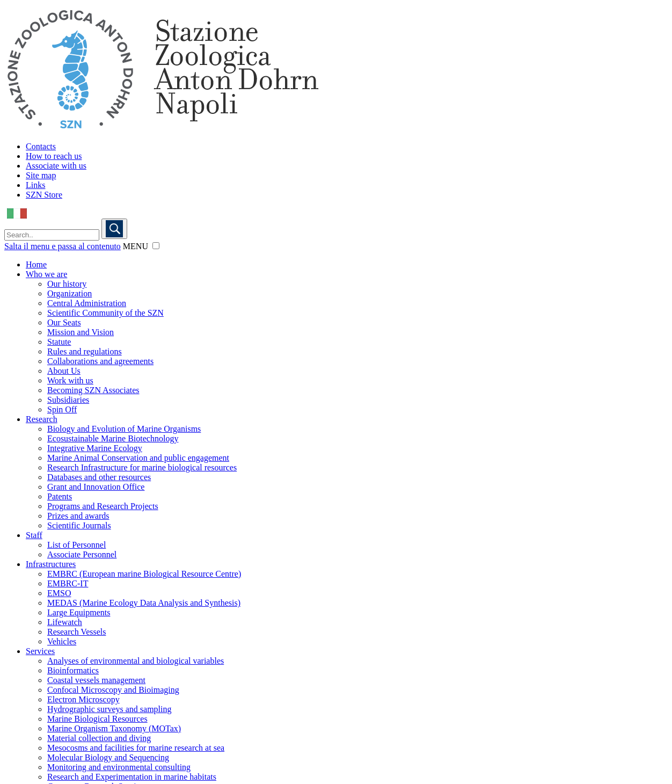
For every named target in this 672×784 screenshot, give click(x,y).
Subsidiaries (68, 400)
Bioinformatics (73, 670)
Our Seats (64, 322)
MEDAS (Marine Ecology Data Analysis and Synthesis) (144, 603)
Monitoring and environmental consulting (119, 767)
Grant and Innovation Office (96, 487)
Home (36, 264)
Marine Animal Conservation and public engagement (138, 458)
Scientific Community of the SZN (105, 313)
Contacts (41, 146)
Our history (67, 284)
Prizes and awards (78, 516)
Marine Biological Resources (97, 719)
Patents (60, 496)
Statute (59, 342)
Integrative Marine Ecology (95, 448)
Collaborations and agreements (100, 361)
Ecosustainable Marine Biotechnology (113, 438)
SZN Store (44, 195)
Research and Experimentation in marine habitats (132, 777)
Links (35, 185)
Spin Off (62, 409)
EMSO (59, 593)
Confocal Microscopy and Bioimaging (113, 690)
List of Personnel (76, 545)
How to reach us (54, 156)
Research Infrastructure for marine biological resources (142, 467)
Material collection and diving (99, 738)
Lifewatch (65, 622)
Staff (34, 535)
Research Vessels (76, 632)
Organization (70, 293)
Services (40, 651)
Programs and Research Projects (103, 506)
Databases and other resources (99, 477)
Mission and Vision (81, 332)
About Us (64, 371)
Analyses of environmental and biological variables (136, 661)
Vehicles (62, 641)
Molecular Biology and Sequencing (108, 757)
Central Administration (87, 303)
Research (42, 419)
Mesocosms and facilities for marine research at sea (136, 748)
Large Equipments (79, 612)
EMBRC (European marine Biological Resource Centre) (144, 574)
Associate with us (56, 166)
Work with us (70, 380)
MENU (136, 246)
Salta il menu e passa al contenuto (63, 246)
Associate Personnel (82, 554)
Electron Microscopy (83, 699)
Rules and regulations (85, 351)
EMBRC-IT (68, 583)
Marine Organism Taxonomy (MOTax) (114, 728)
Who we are (46, 274)
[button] (156, 246)
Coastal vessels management (96, 680)
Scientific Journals (79, 525)
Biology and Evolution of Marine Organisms (124, 429)
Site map (41, 175)
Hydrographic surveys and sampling (109, 709)
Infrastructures (51, 564)
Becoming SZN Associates (93, 390)
